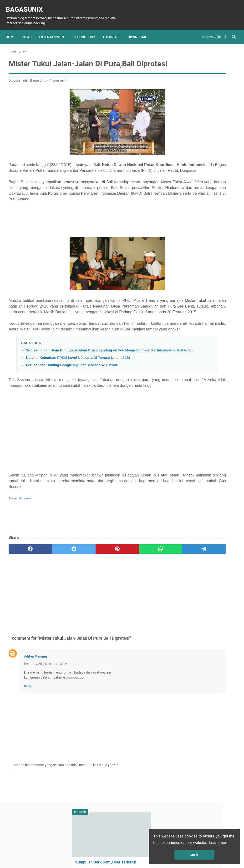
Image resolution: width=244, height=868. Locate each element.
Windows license (217, 338)
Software (186, 294)
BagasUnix (27, 5)
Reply (28, 733)
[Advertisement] (84, 237)
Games (204, 294)
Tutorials (114, 30)
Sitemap (84, 851)
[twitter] (54, 596)
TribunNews (25, 545)
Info (200, 285)
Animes (226, 303)
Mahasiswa (210, 312)
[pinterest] (84, 596)
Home (13, 30)
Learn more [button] (219, 843)
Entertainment (55, 30)
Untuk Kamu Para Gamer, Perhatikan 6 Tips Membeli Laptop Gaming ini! (204, 196)
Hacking (186, 285)
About (68, 851)
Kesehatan (187, 312)
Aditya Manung (36, 703)
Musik (211, 303)
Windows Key (189, 338)
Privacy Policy (125, 851)
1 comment (58, 88)
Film (218, 294)
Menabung (220, 329)
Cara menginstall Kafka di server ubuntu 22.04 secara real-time (204, 230)
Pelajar (185, 321)
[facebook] (24, 596)
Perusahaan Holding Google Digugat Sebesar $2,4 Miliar (72, 406)
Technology (87, 30)
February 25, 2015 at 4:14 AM (46, 711)
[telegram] (145, 596)
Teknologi (201, 277)
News (30, 30)
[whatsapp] (114, 596)
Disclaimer (102, 851)
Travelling (202, 321)
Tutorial (219, 277)
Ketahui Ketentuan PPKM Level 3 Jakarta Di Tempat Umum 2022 (78, 399)
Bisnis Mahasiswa (193, 329)
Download (140, 30)
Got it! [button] (194, 855)
